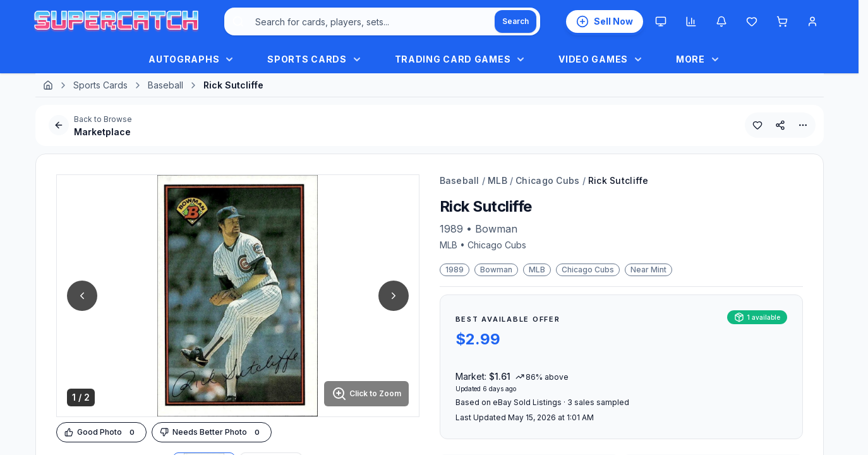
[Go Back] (59, 125)
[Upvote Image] (101, 433)
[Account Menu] (812, 21)
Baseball (166, 85)
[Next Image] (394, 296)
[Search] (515, 21)
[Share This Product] (780, 125)
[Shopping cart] (782, 21)
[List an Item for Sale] (605, 21)
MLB (497, 180)
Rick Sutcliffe (618, 180)
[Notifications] (721, 21)
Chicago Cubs (547, 180)
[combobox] (382, 21)
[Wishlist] (752, 21)
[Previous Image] (82, 296)
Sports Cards (100, 85)
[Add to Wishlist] (757, 125)
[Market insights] (691, 21)
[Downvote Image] (212, 433)
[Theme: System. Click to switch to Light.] (661, 21)
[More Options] (803, 125)
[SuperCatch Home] (116, 22)
